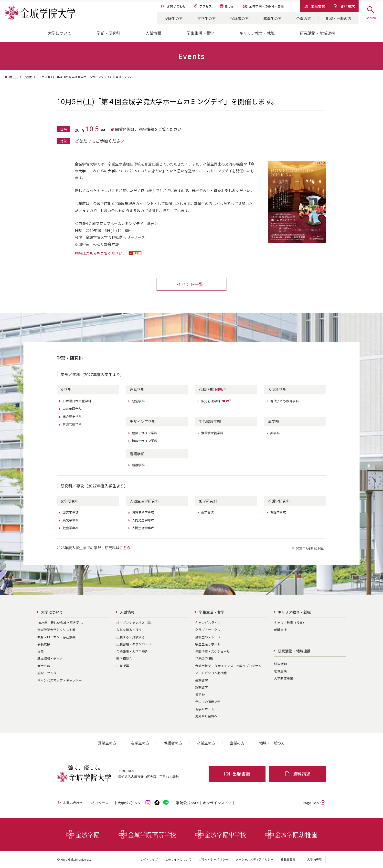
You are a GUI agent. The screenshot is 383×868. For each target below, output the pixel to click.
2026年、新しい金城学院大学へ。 (61, 623)
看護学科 (138, 465)
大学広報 (44, 666)
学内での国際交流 (208, 702)
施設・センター (48, 673)
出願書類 (314, 6)
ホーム (13, 77)
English (227, 6)
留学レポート (205, 709)
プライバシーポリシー (213, 859)
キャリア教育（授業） (290, 623)
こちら (125, 548)
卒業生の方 (272, 18)
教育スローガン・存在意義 (56, 637)
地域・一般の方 (338, 18)
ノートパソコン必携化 (211, 673)
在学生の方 (207, 18)
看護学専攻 (278, 512)
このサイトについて (178, 859)
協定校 (200, 695)
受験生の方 (174, 18)
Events (28, 77)
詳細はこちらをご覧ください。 (100, 253)
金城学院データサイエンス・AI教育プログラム (228, 666)
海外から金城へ (206, 716)
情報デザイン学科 (145, 441)
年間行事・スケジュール (213, 651)
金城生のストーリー (209, 637)
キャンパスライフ (208, 623)
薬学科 (275, 433)
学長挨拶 (44, 644)
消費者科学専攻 (143, 512)
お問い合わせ (173, 6)
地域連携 (280, 671)
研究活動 (280, 664)
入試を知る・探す (129, 630)
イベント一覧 (190, 284)
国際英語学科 (72, 409)
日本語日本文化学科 (77, 401)
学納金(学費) (204, 658)
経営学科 (138, 401)
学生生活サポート (208, 644)
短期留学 (202, 687)
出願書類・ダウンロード (134, 644)
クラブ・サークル (208, 630)
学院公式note (187, 803)
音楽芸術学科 (72, 424)
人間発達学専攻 (143, 520)
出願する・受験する (131, 637)
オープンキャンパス (130, 623)
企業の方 (304, 18)
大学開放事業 (284, 678)
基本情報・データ (50, 658)
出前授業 (123, 666)
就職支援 (280, 630)
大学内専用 (314, 859)
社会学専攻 (70, 528)
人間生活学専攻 (143, 528)
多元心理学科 (216, 401)
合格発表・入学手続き (132, 651)
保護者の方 (239, 18)
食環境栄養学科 (212, 433)
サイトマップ (149, 859)
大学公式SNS (129, 803)
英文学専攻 (70, 520)
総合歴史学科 (72, 417)
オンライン (217, 803)
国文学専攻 (70, 512)
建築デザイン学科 (145, 433)
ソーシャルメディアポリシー (254, 859)
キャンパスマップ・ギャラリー (60, 680)
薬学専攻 (207, 512)
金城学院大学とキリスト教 (56, 630)
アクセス (202, 6)
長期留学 (202, 680)
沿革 (41, 651)
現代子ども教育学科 (284, 401)
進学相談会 (124, 658)
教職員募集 (288, 859)
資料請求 (344, 6)
